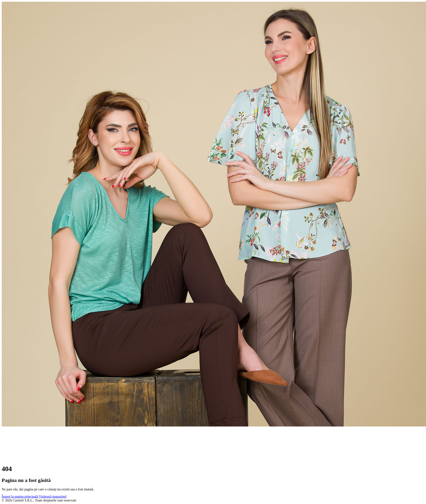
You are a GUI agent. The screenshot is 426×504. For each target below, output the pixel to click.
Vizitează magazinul (53, 496)
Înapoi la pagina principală (20, 496)
